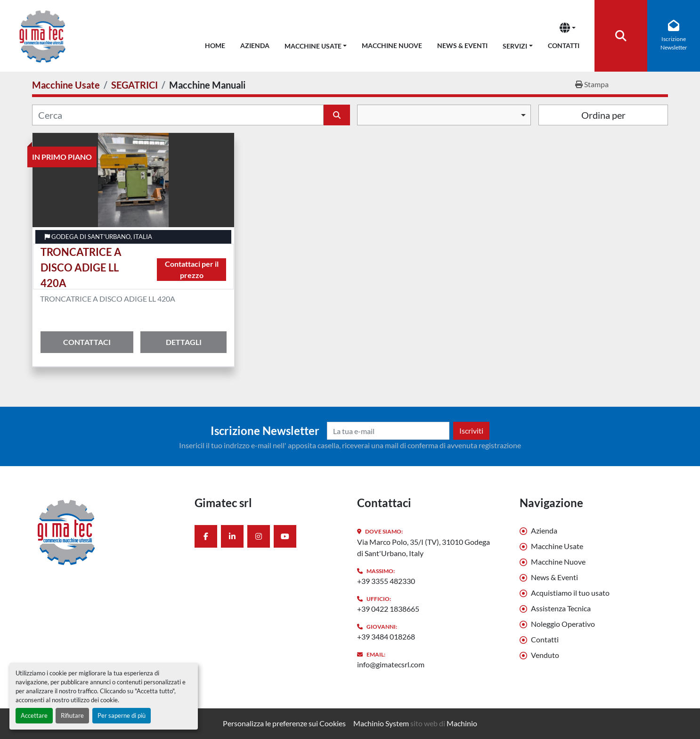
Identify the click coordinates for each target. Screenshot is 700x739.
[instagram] (259, 536)
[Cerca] (178, 115)
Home (215, 45)
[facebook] (206, 536)
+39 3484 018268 (386, 636)
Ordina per (603, 115)
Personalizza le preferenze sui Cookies (284, 723)
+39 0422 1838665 (388, 609)
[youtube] (285, 536)
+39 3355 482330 (386, 581)
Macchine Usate (313, 46)
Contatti (564, 45)
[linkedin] (232, 536)
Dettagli (184, 342)
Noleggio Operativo (563, 624)
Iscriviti (471, 431)
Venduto (545, 655)
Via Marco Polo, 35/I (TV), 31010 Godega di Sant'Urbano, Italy (423, 547)
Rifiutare (72, 715)
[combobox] (444, 115)
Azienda (255, 45)
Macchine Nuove (392, 45)
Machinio (462, 723)
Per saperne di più (122, 715)
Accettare (34, 715)
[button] (316, 44)
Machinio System (381, 723)
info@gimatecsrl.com (391, 664)
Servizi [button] (515, 46)
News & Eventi (462, 45)
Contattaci (87, 342)
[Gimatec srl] (106, 532)
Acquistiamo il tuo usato (570, 593)
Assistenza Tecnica (561, 608)
